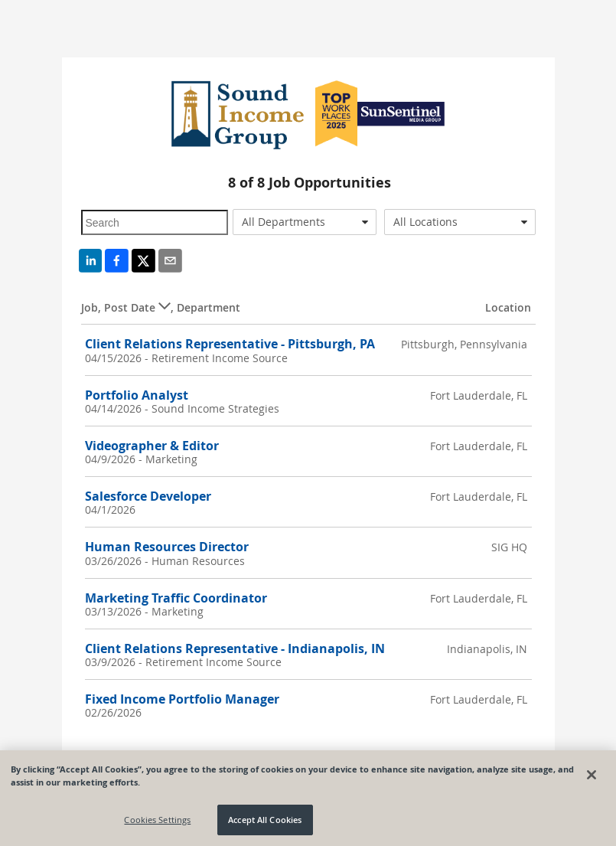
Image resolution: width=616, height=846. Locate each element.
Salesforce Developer (148, 496)
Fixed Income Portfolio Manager (182, 699)
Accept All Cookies (265, 820)
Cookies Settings (157, 820)
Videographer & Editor (152, 446)
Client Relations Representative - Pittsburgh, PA (230, 344)
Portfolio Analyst (137, 395)
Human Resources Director (167, 547)
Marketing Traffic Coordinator (176, 598)
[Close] (592, 775)
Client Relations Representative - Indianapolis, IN (235, 648)
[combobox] (305, 222)
